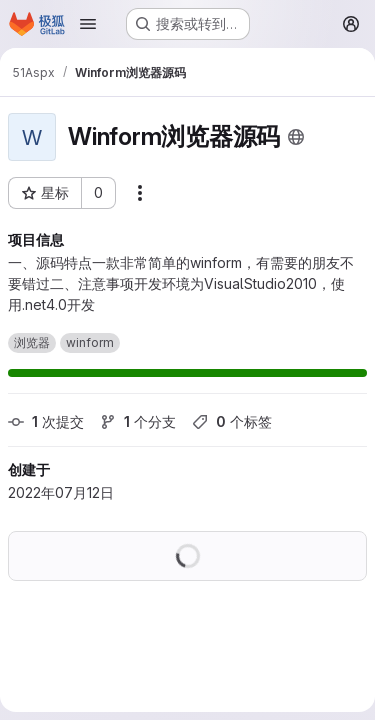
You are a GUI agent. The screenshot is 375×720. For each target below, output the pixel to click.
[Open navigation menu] (88, 24)
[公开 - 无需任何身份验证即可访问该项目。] (296, 137)
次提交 (46, 421)
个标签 (232, 421)
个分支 (138, 421)
